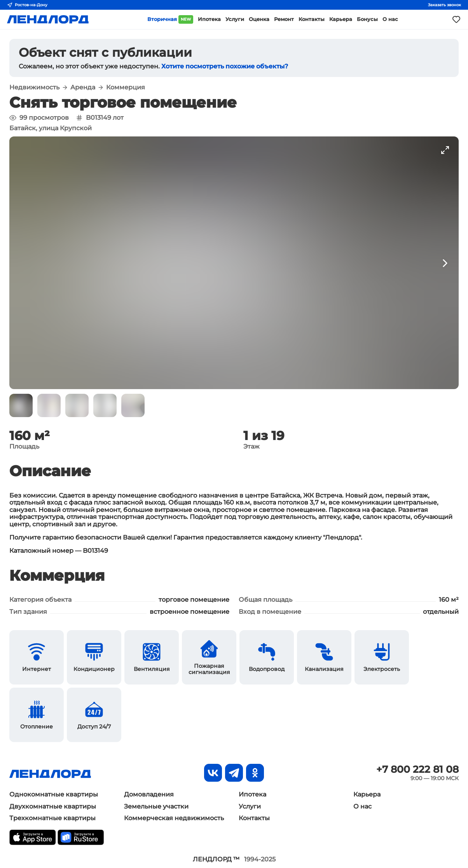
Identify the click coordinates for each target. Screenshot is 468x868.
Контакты (254, 818)
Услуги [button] (235, 19)
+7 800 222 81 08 (417, 769)
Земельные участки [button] (156, 806)
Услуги (250, 806)
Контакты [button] (312, 19)
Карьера (367, 794)
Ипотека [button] (209, 19)
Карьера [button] (341, 19)
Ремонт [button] (284, 19)
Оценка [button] (259, 19)
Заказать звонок (444, 5)
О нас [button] (390, 19)
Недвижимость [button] (34, 87)
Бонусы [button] (367, 19)
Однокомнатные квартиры (54, 794)
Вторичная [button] (170, 19)
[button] (21, 405)
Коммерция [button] (126, 87)
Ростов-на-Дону (27, 5)
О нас (362, 806)
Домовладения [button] (149, 794)
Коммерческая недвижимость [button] (174, 818)
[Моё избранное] (456, 19)
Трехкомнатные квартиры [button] (52, 818)
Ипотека (252, 794)
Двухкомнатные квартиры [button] (53, 806)
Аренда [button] (83, 87)
